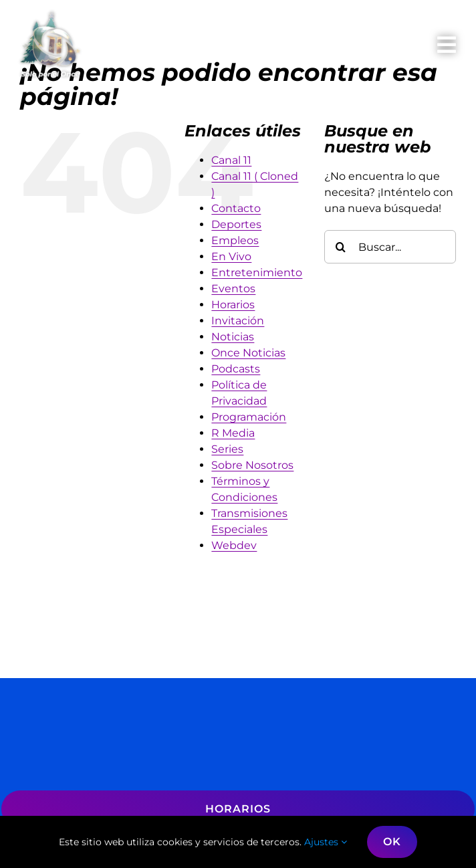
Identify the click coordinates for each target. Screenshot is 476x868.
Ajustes (326, 842)
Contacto (236, 208)
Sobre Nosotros (252, 465)
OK (392, 842)
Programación (249, 417)
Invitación (238, 321)
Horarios (233, 305)
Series (227, 449)
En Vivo (231, 256)
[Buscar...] (390, 247)
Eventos (233, 289)
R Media (233, 433)
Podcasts (236, 369)
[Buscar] (341, 247)
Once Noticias (248, 353)
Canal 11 (231, 160)
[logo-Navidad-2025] (50, 16)
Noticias (233, 337)
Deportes (236, 224)
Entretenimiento (257, 273)
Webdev (234, 545)
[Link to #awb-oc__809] (447, 45)
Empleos (235, 240)
